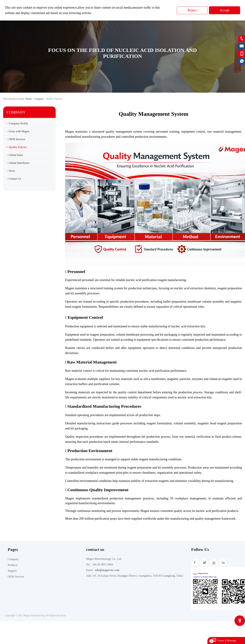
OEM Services (17, 139)
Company (39, 99)
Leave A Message (227, 640)
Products (13, 565)
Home (29, 99)
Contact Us (15, 179)
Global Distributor (19, 163)
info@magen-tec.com (107, 570)
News (12, 171)
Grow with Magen (19, 131)
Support (12, 571)
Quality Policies (18, 147)
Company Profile (18, 123)
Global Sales (16, 155)
